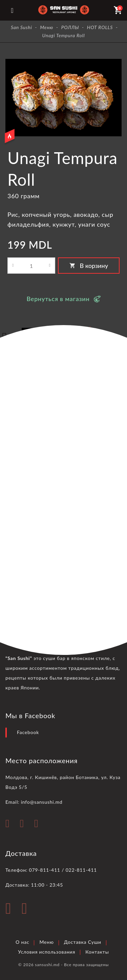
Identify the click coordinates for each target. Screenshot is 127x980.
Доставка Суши (83, 942)
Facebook (28, 732)
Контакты (97, 952)
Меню (46, 942)
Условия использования (47, 952)
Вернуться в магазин (58, 299)
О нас (22, 942)
